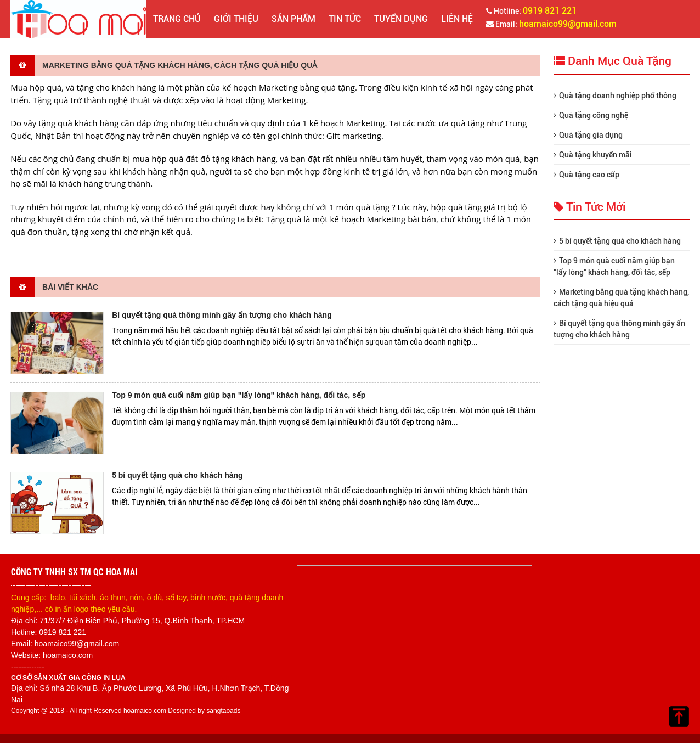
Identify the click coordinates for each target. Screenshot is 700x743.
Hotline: (531, 11)
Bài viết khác (54, 287)
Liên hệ (457, 19)
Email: (551, 24)
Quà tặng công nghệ (591, 115)
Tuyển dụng (401, 19)
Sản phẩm (293, 19)
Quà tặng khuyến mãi (593, 155)
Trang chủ (177, 19)
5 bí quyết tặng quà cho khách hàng (177, 475)
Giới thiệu (236, 19)
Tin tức (345, 19)
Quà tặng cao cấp (586, 175)
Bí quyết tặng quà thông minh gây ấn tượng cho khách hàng (222, 315)
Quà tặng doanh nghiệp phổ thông (615, 95)
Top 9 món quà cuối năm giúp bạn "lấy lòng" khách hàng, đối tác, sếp (239, 395)
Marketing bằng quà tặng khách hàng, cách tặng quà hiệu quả (164, 65)
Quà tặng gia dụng (588, 135)
